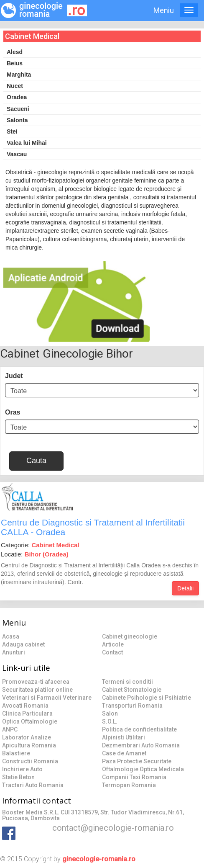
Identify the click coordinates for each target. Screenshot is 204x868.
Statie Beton (18, 777)
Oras (13, 412)
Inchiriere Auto (22, 769)
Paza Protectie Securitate (137, 761)
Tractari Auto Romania (33, 785)
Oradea (17, 97)
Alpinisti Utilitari (124, 737)
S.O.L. (110, 721)
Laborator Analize (27, 737)
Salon (110, 713)
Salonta (17, 120)
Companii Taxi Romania (134, 777)
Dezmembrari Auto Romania (141, 745)
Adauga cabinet (23, 644)
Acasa (11, 636)
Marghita (19, 75)
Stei (12, 131)
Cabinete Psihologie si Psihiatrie (147, 698)
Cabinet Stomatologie (132, 690)
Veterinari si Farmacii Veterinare (47, 698)
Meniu (164, 10)
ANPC (10, 729)
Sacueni (18, 109)
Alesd (15, 52)
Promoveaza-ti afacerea (36, 682)
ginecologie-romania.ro (99, 859)
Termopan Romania (129, 785)
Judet (14, 376)
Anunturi (14, 652)
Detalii (185, 588)
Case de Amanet (124, 753)
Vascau (17, 154)
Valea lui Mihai (27, 143)
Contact (112, 652)
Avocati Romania (25, 706)
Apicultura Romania (29, 745)
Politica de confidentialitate (139, 729)
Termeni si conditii (127, 682)
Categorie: (40, 545)
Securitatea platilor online (37, 690)
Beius (15, 63)
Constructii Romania (30, 761)
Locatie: (35, 554)
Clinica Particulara (27, 713)
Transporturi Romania (132, 706)
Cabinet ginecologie (130, 636)
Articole (113, 644)
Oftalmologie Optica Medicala (143, 769)
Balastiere (16, 753)
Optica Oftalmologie (30, 721)
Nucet (15, 86)
